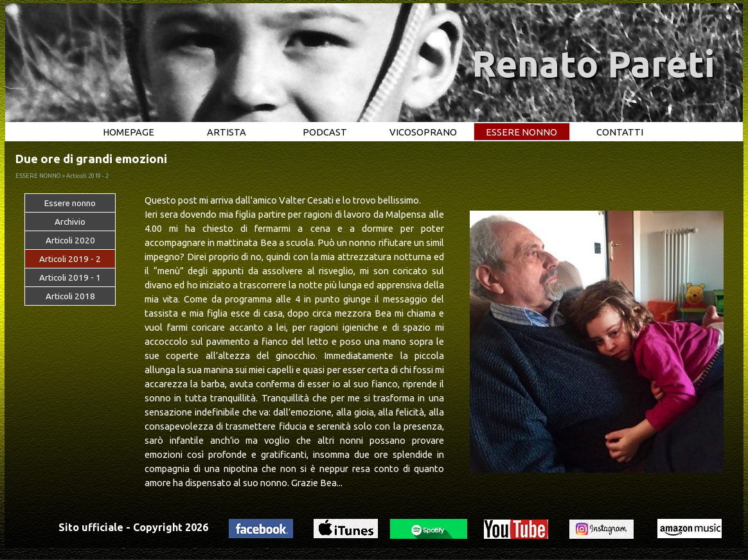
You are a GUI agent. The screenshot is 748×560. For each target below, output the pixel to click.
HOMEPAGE (129, 132)
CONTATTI (620, 132)
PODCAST (325, 132)
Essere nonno (70, 203)
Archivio (70, 222)
